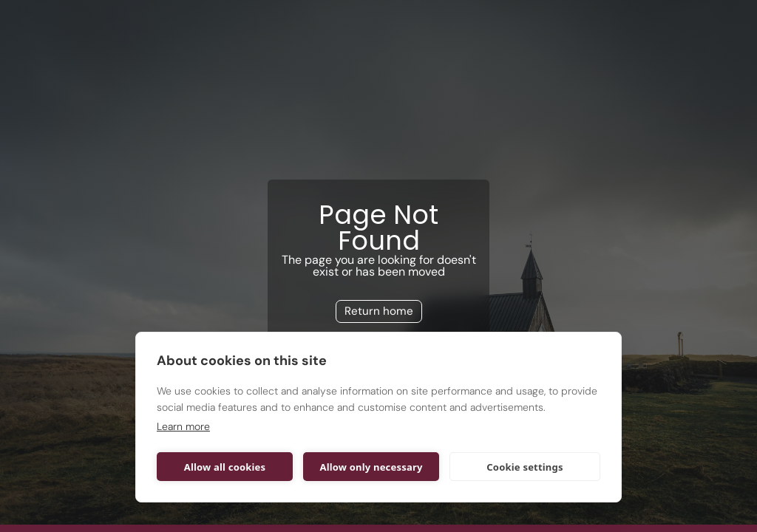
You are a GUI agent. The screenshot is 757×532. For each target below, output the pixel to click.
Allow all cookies (225, 467)
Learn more (183, 426)
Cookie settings (525, 467)
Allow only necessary (371, 467)
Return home (379, 311)
